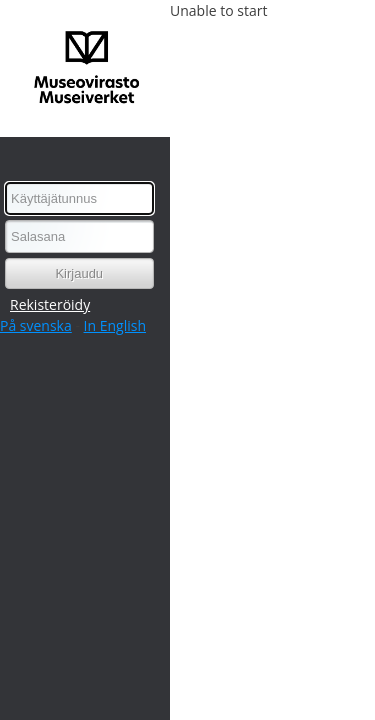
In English (115, 325)
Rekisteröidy (50, 304)
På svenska (36, 325)
